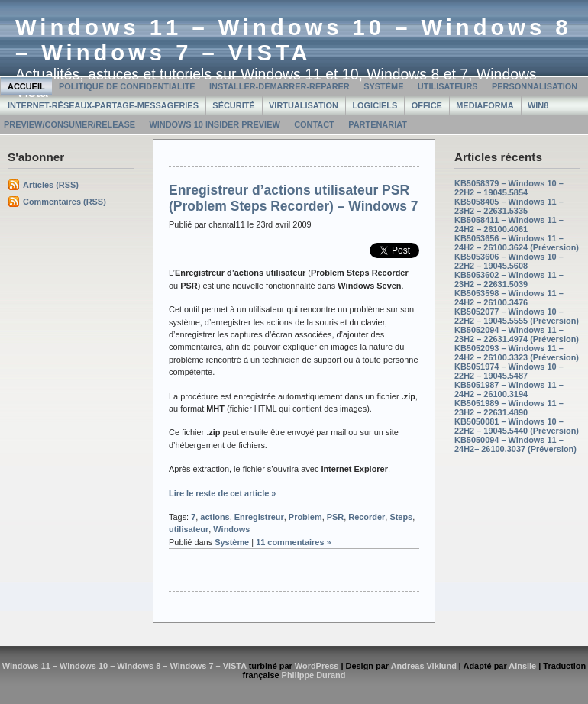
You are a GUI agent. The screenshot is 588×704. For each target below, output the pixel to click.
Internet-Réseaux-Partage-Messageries (103, 105)
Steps (401, 517)
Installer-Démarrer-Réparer (279, 86)
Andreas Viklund (424, 666)
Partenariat (378, 124)
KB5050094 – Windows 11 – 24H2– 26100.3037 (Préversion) (515, 444)
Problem (305, 517)
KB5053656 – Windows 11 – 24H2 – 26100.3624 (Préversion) (517, 243)
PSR (336, 517)
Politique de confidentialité (127, 86)
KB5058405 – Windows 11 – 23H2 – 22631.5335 (509, 206)
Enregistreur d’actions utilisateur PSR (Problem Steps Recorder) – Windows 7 (294, 198)
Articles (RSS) (51, 185)
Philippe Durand (314, 675)
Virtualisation (304, 105)
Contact (314, 124)
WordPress (317, 666)
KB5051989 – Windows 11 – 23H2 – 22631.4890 (509, 408)
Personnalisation (535, 86)
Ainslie (522, 666)
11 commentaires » (294, 542)
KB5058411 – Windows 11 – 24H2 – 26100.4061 (509, 224)
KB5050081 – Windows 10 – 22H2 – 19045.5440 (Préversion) (517, 426)
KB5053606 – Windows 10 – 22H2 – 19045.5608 (509, 261)
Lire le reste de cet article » (222, 493)
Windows (231, 529)
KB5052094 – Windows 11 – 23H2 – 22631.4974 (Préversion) (517, 334)
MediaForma (485, 105)
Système (383, 86)
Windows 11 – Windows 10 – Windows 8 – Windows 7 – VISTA (294, 40)
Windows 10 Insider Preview (214, 124)
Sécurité (233, 105)
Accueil (26, 86)
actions (215, 517)
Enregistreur (259, 517)
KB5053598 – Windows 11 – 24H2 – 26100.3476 (509, 298)
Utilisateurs (448, 86)
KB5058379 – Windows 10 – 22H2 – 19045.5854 (509, 188)
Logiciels (375, 105)
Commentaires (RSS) (65, 202)
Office (427, 105)
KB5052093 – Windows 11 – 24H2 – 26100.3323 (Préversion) (517, 353)
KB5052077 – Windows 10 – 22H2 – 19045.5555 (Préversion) (517, 316)
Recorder (367, 517)
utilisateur (189, 529)
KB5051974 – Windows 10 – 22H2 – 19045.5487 (509, 371)
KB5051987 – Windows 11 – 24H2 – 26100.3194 (509, 389)
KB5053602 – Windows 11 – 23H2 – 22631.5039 (509, 279)
